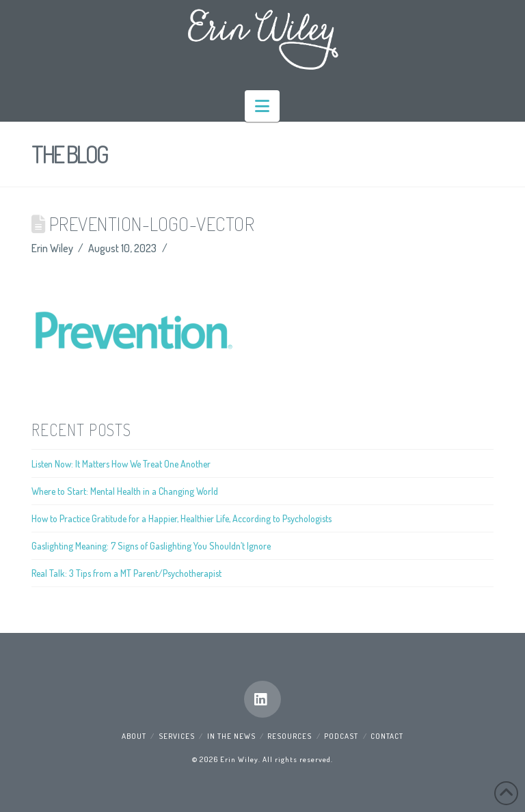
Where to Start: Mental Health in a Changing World (125, 491)
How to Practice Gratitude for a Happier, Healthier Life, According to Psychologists (181, 518)
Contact (387, 736)
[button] (262, 106)
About (134, 736)
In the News (231, 736)
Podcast (341, 736)
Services (177, 736)
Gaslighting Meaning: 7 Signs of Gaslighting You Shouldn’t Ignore (151, 546)
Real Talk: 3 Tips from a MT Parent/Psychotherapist (126, 573)
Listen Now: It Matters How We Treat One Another (121, 464)
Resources (290, 736)
